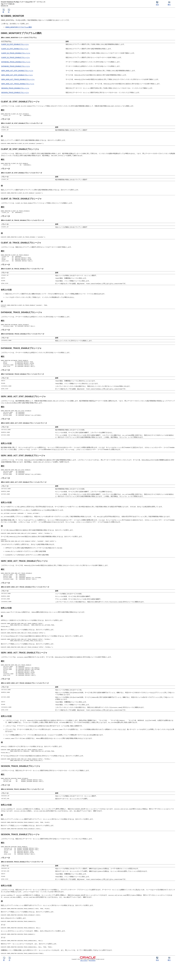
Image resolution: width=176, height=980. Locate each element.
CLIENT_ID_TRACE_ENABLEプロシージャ (15, 57)
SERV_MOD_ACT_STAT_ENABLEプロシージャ (17, 75)
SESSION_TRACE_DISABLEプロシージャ (15, 88)
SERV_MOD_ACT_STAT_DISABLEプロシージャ (17, 71)
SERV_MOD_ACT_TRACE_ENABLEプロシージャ (18, 84)
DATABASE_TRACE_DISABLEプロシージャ (16, 62)
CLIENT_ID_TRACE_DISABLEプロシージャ (16, 53)
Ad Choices (92, 978)
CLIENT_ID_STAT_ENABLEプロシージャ (15, 49)
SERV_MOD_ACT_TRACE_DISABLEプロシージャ (18, 79)
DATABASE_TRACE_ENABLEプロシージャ (16, 66)
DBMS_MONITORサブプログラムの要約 (19, 27)
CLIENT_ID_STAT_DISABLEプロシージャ (15, 44)
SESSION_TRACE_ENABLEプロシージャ (15, 92)
